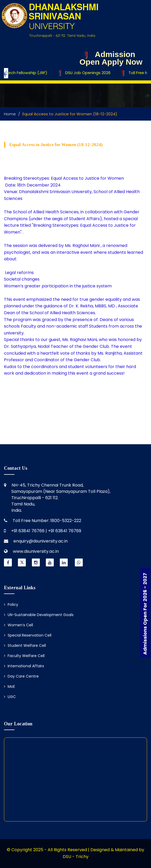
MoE (9, 686)
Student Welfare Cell (25, 645)
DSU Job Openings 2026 (86, 73)
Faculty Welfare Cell (24, 656)
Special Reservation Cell (28, 635)
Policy (11, 604)
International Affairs (24, 666)
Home (10, 114)
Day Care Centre (21, 676)
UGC (10, 697)
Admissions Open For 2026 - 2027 (145, 614)
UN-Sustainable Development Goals (39, 615)
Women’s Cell (18, 625)
